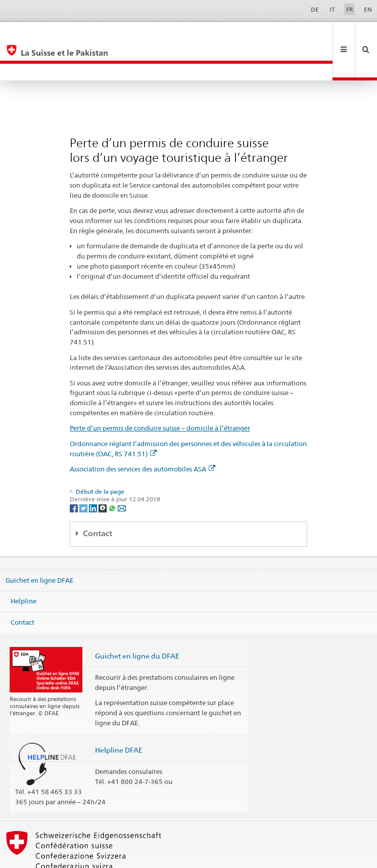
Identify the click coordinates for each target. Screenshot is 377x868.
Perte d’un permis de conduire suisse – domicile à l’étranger (160, 394)
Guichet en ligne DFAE (39, 546)
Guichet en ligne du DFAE (137, 622)
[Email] (122, 474)
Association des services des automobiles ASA (143, 435)
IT (332, 9)
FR (350, 9)
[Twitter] (84, 474)
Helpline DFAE (119, 716)
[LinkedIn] (94, 474)
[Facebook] (75, 474)
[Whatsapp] (113, 474)
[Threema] (103, 474)
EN (368, 9)
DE (315, 9)
